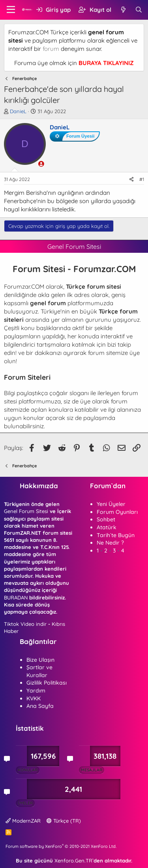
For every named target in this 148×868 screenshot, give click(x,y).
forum (51, 49)
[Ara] (139, 10)
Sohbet (106, 519)
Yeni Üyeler (111, 504)
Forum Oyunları (117, 512)
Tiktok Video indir (25, 624)
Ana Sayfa (40, 706)
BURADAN (16, 597)
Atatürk (107, 527)
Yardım (36, 691)
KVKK (34, 698)
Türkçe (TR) (64, 821)
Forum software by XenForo (61, 846)
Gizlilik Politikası (47, 683)
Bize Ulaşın (40, 660)
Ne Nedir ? (110, 543)
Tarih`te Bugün (116, 535)
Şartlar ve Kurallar (39, 671)
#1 (142, 179)
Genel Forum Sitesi (26, 511)
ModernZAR (23, 821)
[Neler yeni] (123, 10)
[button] (11, 10)
